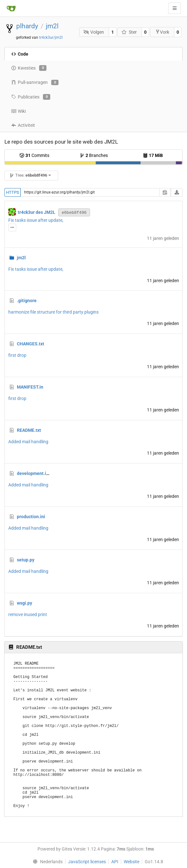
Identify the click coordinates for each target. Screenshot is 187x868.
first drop (17, 355)
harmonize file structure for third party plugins (53, 312)
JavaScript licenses (87, 862)
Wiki (18, 111)
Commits (34, 155)
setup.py (26, 560)
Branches (94, 155)
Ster (129, 32)
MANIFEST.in (30, 387)
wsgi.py (24, 603)
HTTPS (13, 192)
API (115, 862)
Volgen (94, 32)
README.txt (29, 430)
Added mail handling (28, 442)
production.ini (31, 517)
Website (132, 862)
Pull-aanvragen (35, 83)
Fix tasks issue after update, (36, 220)
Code (20, 54)
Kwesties (29, 68)
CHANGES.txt (31, 344)
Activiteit (23, 125)
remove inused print (28, 614)
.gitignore (27, 301)
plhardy (27, 26)
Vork (162, 32)
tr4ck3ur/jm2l (51, 37)
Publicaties (31, 97)
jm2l (52, 26)
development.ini (33, 473)
